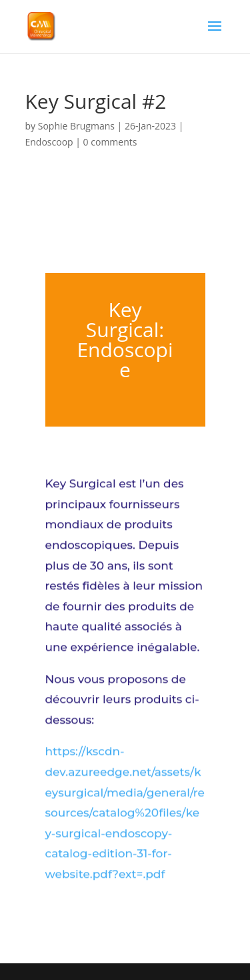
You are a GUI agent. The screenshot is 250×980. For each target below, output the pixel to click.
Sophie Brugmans (76, 126)
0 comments (110, 142)
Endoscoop (49, 142)
